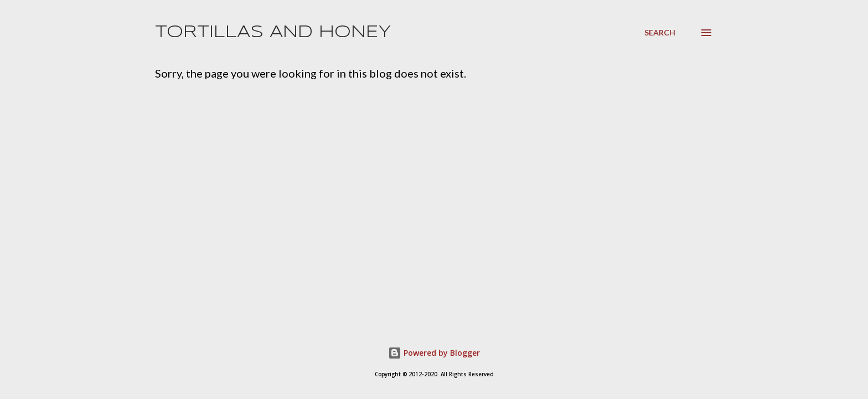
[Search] (660, 33)
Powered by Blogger (434, 353)
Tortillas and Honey (273, 32)
